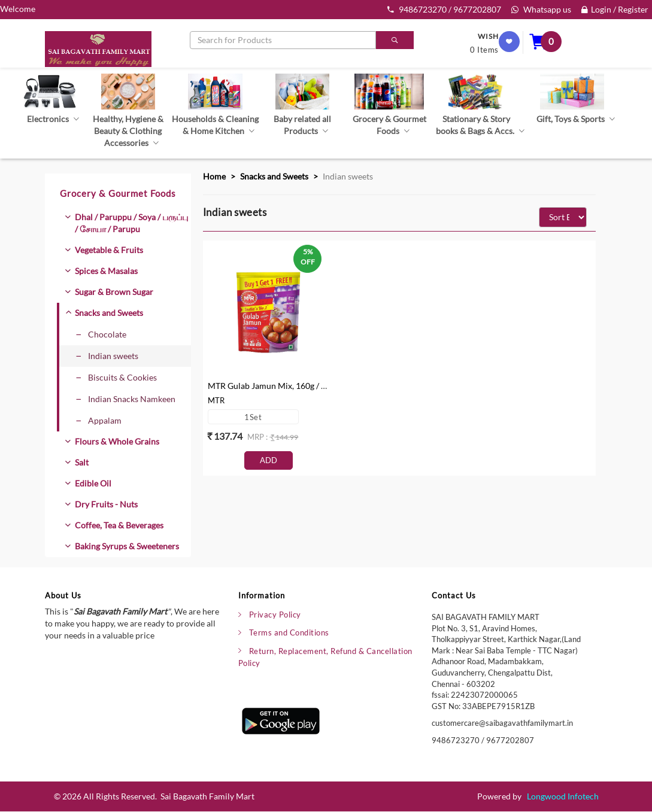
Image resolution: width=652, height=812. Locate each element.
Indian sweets (107, 356)
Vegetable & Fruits (109, 250)
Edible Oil (93, 483)
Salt (82, 462)
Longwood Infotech (563, 797)
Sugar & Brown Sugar (114, 292)
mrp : (258, 437)
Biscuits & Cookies (116, 377)
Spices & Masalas (106, 271)
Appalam (99, 420)
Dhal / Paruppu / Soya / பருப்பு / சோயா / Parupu (131, 223)
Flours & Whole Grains (117, 441)
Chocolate (101, 334)
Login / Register (615, 9)
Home (214, 176)
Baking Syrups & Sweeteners (127, 546)
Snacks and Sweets (109, 313)
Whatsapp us (541, 9)
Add (269, 460)
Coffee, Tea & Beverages (119, 525)
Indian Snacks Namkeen (126, 399)
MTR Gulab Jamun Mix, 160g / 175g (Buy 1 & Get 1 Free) (311, 386)
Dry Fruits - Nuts (106, 504)
